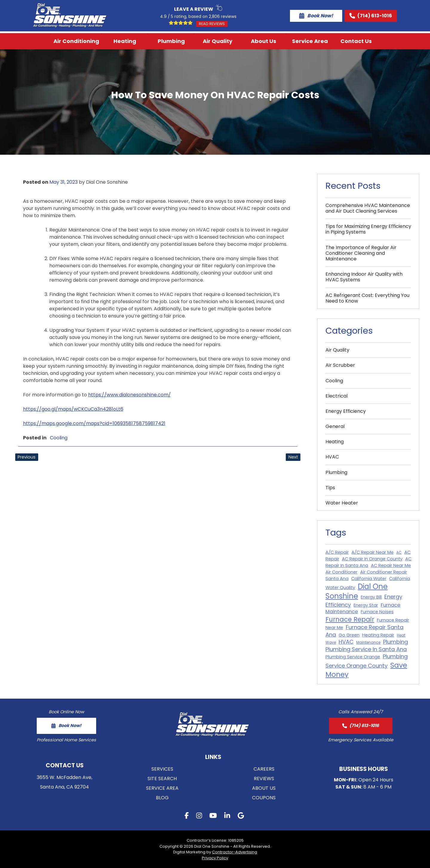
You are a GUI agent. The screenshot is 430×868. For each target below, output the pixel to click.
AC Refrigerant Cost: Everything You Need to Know (367, 298)
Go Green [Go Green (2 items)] (349, 635)
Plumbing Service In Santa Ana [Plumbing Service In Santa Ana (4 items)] (366, 649)
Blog (162, 798)
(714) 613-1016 (371, 16)
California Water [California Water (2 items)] (369, 579)
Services (162, 769)
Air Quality (218, 41)
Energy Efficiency (346, 411)
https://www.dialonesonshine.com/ (129, 395)
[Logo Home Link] (70, 16)
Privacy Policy (215, 858)
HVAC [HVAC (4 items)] (346, 642)
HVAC (332, 457)
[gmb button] (241, 816)
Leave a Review (198, 9)
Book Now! (316, 16)
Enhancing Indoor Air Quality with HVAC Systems (364, 277)
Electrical (337, 396)
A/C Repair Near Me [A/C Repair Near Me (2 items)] (373, 552)
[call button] (361, 726)
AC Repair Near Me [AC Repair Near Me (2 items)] (391, 565)
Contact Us (356, 41)
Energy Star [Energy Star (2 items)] (366, 605)
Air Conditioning (76, 41)
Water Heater (342, 503)
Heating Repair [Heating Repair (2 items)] (378, 635)
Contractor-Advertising (235, 852)
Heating (125, 41)
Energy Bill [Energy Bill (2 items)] (371, 597)
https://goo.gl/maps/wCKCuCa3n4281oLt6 (73, 409)
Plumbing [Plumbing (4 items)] (396, 642)
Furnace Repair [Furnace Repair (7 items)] (350, 619)
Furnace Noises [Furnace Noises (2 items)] (377, 612)
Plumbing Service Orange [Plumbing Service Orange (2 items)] (353, 657)
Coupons (264, 798)
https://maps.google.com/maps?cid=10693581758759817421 (94, 423)
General (335, 426)
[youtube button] (213, 816)
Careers (264, 769)
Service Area (310, 41)
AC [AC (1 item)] (399, 552)
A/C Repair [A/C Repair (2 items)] (337, 552)
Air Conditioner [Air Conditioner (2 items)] (341, 572)
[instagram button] (199, 816)
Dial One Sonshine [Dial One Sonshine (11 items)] (357, 591)
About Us (264, 41)
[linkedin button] (227, 816)
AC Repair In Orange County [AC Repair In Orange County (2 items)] (372, 559)
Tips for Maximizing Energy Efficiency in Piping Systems (368, 229)
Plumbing (171, 41)
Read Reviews (212, 24)
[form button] (66, 726)
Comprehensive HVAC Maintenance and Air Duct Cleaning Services (368, 208)
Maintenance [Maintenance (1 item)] (368, 642)
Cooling (59, 438)
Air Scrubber (340, 365)
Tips (330, 488)
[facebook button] (187, 816)
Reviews (264, 779)
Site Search (162, 779)
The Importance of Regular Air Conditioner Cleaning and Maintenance (361, 253)
